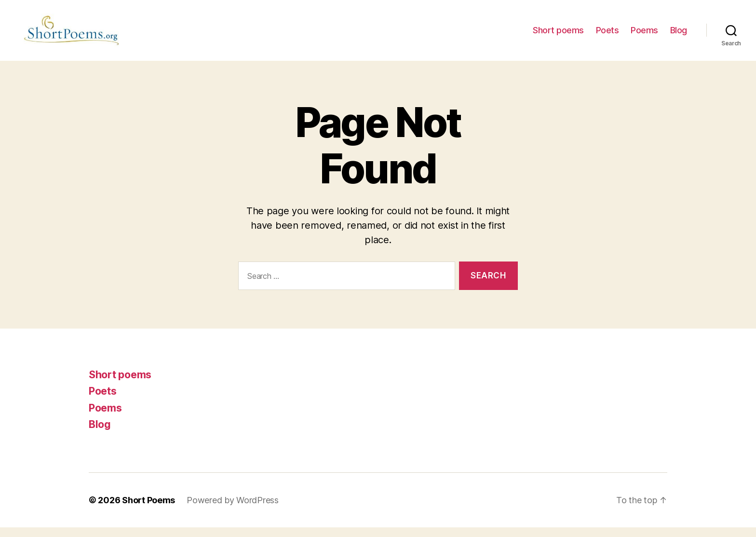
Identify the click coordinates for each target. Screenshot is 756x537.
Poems (644, 35)
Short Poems (148, 510)
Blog (679, 35)
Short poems (558, 35)
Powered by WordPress (233, 510)
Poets (607, 35)
